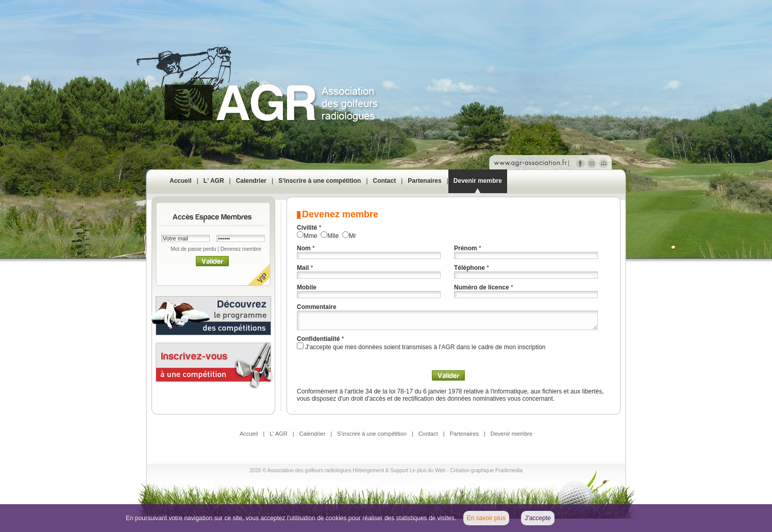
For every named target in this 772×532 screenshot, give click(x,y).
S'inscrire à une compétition (320, 181)
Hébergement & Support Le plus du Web (400, 470)
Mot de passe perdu (193, 249)
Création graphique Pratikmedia (486, 470)
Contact (385, 181)
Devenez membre (241, 249)
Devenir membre (478, 181)
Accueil (181, 181)
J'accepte (538, 518)
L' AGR (214, 181)
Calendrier (251, 181)
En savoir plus (486, 518)
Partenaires (424, 181)
